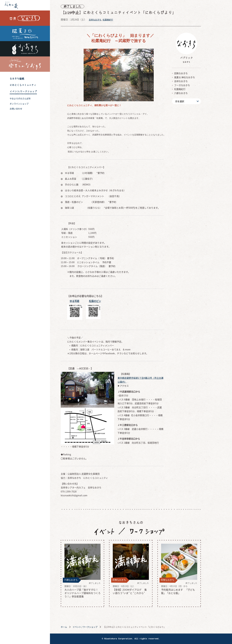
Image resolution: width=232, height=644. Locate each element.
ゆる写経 (85, 301)
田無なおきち (25, 18)
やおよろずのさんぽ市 (20, 98)
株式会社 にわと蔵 (25, 5)
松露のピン (105, 301)
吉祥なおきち (25, 49)
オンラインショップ (19, 104)
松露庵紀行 (118, 20)
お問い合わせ (16, 109)
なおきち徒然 (17, 79)
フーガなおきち (192, 85)
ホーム (74, 627)
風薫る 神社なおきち (25, 33)
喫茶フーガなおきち (25, 64)
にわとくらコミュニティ (23, 85)
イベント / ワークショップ (95, 627)
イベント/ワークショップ (23, 92)
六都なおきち (191, 93)
